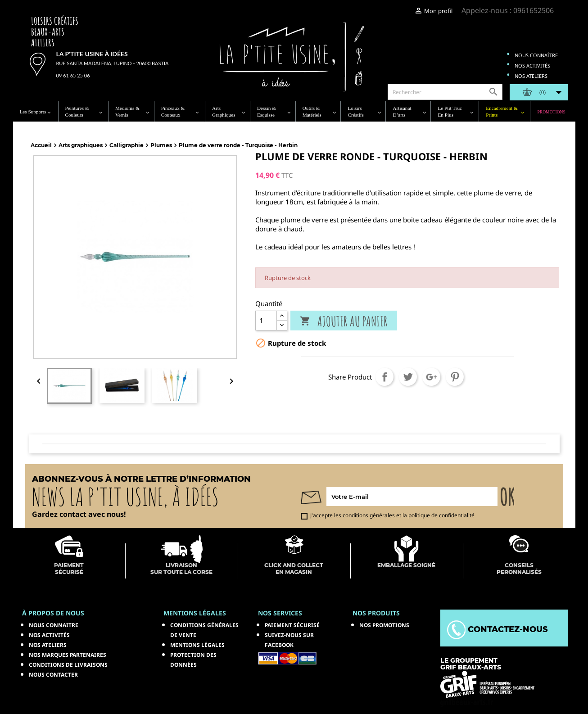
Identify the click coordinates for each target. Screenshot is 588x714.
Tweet (408, 377)
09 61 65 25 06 (73, 75)
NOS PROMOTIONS (384, 625)
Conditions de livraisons (68, 665)
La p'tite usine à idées (92, 54)
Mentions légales (197, 645)
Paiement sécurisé (292, 625)
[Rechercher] (445, 92)
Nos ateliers (531, 76)
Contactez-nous (498, 629)
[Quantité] (266, 321)
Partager (384, 377)
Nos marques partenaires (68, 655)
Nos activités (532, 66)
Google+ (431, 377)
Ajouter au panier (344, 321)
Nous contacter (53, 675)
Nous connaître (536, 55)
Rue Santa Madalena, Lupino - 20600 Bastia (113, 63)
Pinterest (455, 377)
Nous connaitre (54, 625)
